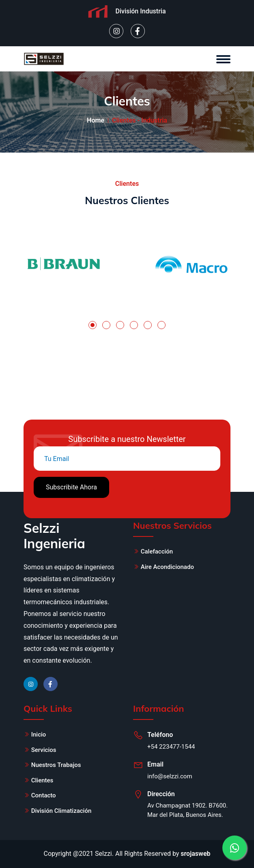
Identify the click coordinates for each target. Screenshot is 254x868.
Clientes (42, 780)
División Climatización (61, 811)
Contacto (44, 795)
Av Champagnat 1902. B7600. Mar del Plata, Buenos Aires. (187, 810)
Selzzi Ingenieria (54, 536)
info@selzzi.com (170, 776)
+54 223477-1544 (171, 747)
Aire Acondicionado (167, 567)
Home (96, 120)
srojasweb (195, 854)
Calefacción (157, 551)
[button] (93, 325)
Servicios (44, 750)
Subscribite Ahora (71, 487)
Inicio (39, 734)
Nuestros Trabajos (56, 765)
